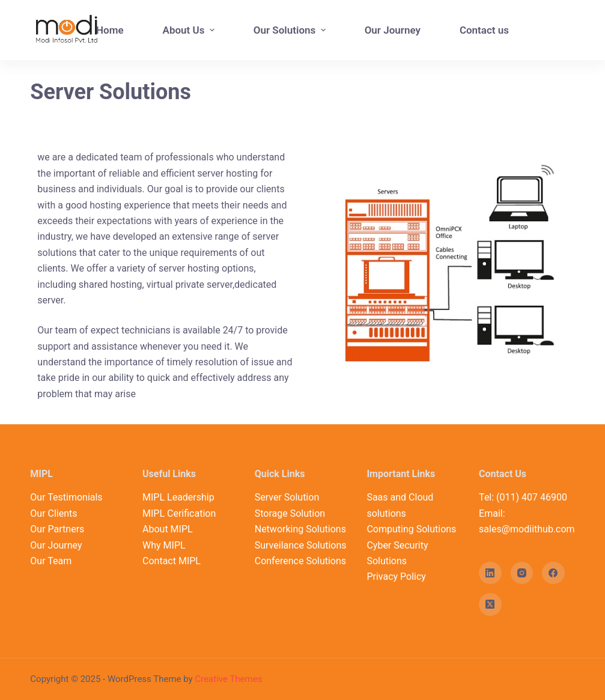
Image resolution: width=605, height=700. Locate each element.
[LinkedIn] (490, 573)
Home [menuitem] (110, 30)
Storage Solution (290, 513)
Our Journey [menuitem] (393, 30)
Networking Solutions (300, 529)
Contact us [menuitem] (484, 30)
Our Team (51, 561)
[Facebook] (553, 573)
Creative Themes (228, 679)
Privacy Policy (396, 577)
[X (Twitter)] (490, 604)
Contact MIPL (172, 561)
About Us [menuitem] (190, 30)
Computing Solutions (411, 529)
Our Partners (57, 529)
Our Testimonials (66, 497)
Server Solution (287, 497)
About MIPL (168, 529)
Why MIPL (164, 545)
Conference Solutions (300, 561)
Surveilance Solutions (301, 545)
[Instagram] (522, 573)
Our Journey (56, 545)
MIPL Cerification (179, 513)
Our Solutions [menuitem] (291, 30)
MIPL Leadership (178, 497)
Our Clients (53, 513)
